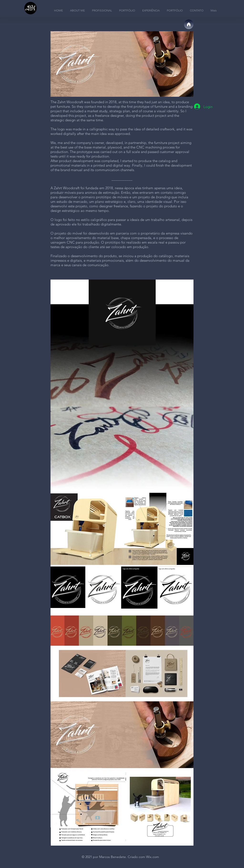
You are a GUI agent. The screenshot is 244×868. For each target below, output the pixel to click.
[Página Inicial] (189, 24)
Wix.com (152, 857)
